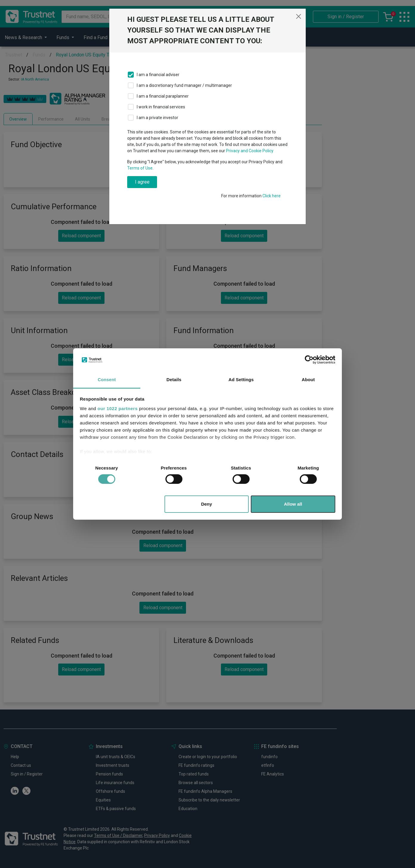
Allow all (293, 504)
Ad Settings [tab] (241, 380)
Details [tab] (174, 380)
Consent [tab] (107, 380)
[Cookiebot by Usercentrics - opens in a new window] (309, 360)
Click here (272, 196)
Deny (206, 504)
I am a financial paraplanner (163, 96)
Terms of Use (140, 168)
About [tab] (308, 380)
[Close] (299, 16)
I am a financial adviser (158, 75)
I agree (142, 182)
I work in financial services (161, 107)
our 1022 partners (118, 408)
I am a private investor (157, 118)
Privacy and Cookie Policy (250, 151)
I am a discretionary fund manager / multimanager (184, 85)
